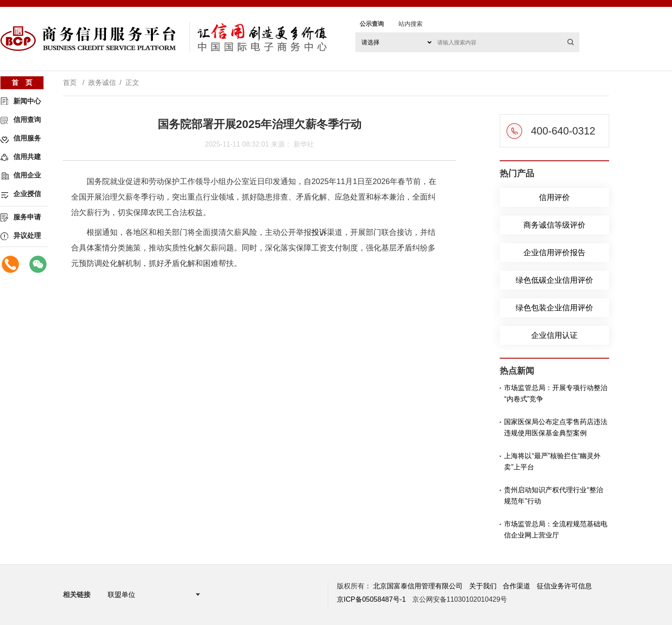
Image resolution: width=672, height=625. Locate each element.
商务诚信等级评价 (554, 225)
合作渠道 (516, 586)
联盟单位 (121, 595)
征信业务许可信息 (564, 586)
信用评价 (554, 197)
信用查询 (27, 120)
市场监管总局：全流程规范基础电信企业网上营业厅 (556, 530)
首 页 (22, 83)
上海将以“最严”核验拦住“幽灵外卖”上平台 (552, 461)
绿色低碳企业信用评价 (554, 280)
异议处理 (27, 236)
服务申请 (27, 217)
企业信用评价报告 (554, 253)
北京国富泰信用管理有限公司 (418, 586)
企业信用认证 (554, 335)
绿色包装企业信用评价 (554, 308)
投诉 (319, 232)
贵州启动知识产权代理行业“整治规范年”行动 (553, 495)
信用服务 (27, 138)
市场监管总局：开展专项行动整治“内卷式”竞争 (556, 393)
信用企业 (27, 175)
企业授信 (27, 194)
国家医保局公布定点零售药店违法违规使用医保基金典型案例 (556, 427)
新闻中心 (27, 101)
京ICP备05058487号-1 (371, 599)
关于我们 (483, 586)
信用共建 (27, 157)
